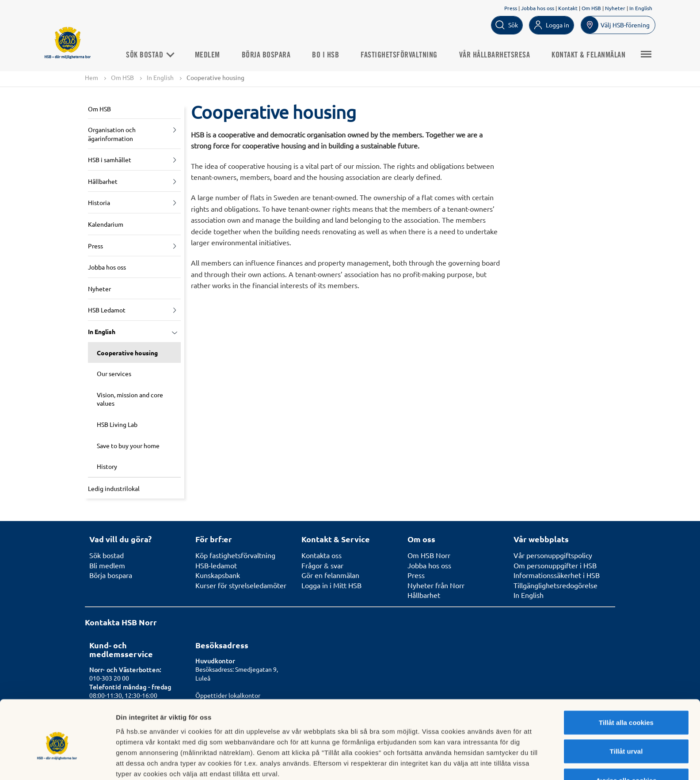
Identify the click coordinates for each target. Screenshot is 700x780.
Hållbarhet (103, 181)
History (107, 466)
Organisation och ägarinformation (112, 134)
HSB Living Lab (117, 424)
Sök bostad (153, 55)
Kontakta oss (321, 555)
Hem (91, 77)
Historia (99, 203)
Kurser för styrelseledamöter (241, 585)
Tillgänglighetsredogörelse (555, 585)
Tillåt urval (626, 712)
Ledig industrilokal (114, 488)
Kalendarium (106, 224)
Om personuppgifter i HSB (555, 565)
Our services (114, 374)
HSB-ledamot (216, 565)
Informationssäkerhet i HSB (557, 575)
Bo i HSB (329, 55)
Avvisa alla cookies (626, 740)
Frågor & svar (322, 565)
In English (641, 8)
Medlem (211, 55)
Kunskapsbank (218, 575)
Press (511, 8)
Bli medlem (107, 565)
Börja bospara (269, 55)
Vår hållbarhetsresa (498, 55)
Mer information (470, 763)
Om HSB (591, 8)
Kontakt (568, 8)
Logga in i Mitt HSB (331, 585)
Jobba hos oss (538, 8)
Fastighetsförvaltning (402, 55)
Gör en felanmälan (330, 575)
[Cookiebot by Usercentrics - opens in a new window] (57, 763)
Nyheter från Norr (436, 585)
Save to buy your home (128, 445)
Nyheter (615, 8)
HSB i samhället (110, 160)
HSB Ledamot (107, 310)
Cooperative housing (127, 353)
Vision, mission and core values (130, 399)
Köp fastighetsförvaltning (235, 555)
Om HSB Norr (429, 555)
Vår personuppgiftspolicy (553, 555)
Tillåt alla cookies (626, 683)
